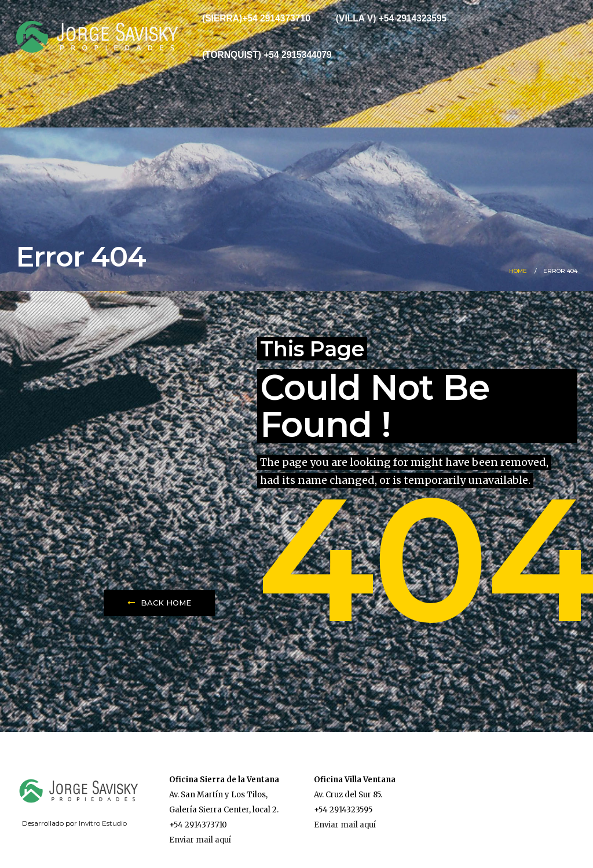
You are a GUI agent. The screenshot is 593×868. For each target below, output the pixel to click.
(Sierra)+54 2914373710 (256, 18)
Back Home (159, 603)
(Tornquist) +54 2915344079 (267, 55)
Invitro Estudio (103, 823)
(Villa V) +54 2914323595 (391, 18)
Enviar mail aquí (200, 840)
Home (518, 271)
